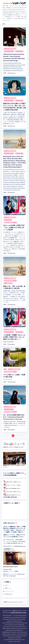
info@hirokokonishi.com (19, 546)
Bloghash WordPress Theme (19, 613)
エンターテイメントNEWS (10, 222)
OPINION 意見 (19, 51)
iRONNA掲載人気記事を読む (10, 497)
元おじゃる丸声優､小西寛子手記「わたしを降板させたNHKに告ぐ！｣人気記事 (14, 227)
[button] (6, 436)
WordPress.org (9, 594)
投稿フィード (8, 588)
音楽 (5, 369)
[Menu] (4, 24)
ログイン (7, 585)
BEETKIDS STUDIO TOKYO (10, 567)
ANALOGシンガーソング (10, 49)
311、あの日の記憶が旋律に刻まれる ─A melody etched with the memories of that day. (14, 417)
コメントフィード (9, 591)
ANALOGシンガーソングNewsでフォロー (14, 447)
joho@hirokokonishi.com (9, 551)
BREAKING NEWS (9, 51)
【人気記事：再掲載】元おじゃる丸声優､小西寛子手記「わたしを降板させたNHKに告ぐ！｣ (14, 337)
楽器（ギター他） (8, 283)
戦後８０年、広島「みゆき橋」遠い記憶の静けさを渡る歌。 (14, 287)
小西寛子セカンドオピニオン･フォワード (13, 602)
